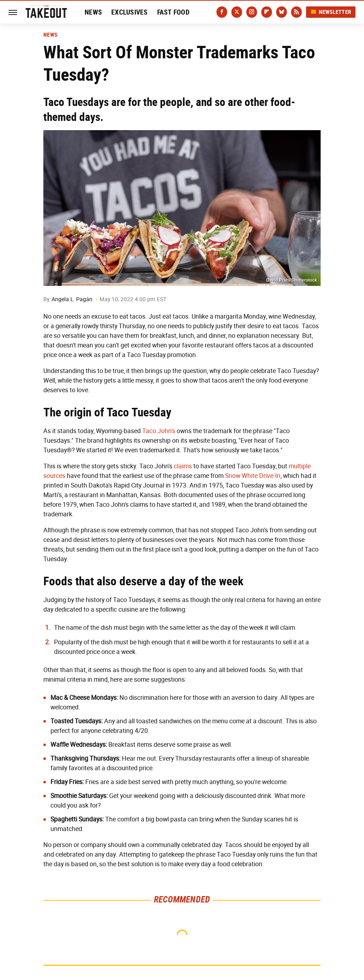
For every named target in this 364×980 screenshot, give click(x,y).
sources (54, 476)
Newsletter (331, 12)
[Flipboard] (267, 12)
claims (183, 466)
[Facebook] (222, 12)
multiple (300, 466)
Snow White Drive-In (253, 476)
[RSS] (296, 12)
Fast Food (173, 12)
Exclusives (130, 12)
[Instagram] (252, 12)
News (93, 12)
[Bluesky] (282, 12)
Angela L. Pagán (72, 299)
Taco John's (159, 431)
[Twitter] (237, 12)
